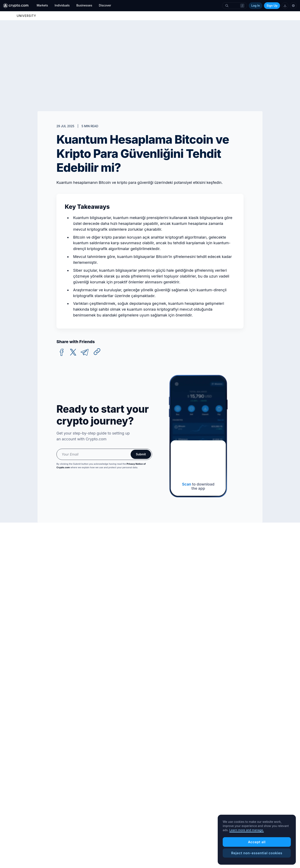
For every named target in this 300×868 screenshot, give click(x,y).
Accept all (257, 842)
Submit (141, 454)
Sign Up (272, 6)
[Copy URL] (97, 352)
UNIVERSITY (26, 16)
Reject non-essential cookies (257, 853)
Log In (256, 6)
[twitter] (73, 352)
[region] (257, 840)
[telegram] (85, 352)
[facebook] (62, 352)
